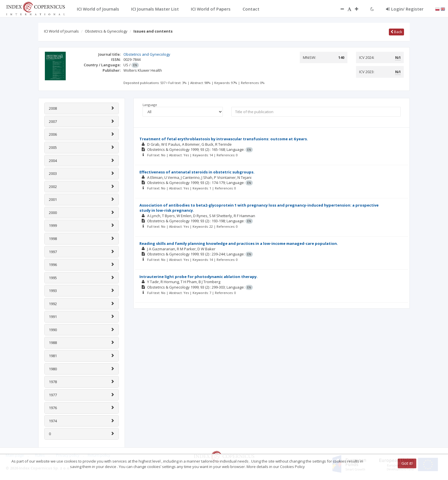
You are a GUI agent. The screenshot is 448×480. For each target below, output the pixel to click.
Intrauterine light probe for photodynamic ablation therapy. (199, 277)
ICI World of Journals (61, 31)
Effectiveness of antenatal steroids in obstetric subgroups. (197, 172)
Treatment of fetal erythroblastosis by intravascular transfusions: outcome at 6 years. (224, 139)
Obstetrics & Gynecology (106, 31)
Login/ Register (405, 9)
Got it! (407, 463)
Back (396, 32)
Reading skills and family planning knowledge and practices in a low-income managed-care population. (239, 243)
